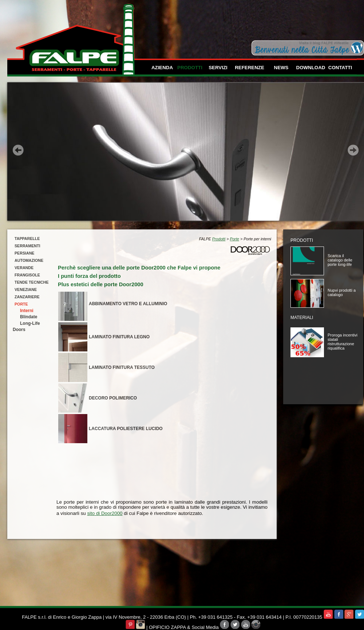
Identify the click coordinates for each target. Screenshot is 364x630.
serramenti (27, 246)
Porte (235, 239)
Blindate (29, 317)
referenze (250, 68)
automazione (29, 260)
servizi (218, 68)
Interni (27, 311)
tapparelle (27, 239)
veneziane (26, 290)
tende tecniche (32, 282)
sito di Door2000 (105, 513)
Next (353, 150)
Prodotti (219, 239)
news (281, 68)
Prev (18, 150)
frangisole (27, 275)
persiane (24, 253)
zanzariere (27, 297)
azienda (162, 68)
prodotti (190, 68)
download (311, 68)
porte (21, 304)
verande (24, 268)
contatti (340, 68)
